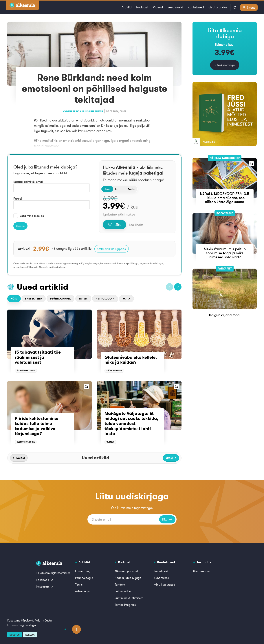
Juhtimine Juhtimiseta (129, 598)
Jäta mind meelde (29, 216)
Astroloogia (105, 299)
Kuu (107, 189)
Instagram (45, 587)
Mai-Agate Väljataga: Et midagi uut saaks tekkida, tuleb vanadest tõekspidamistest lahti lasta (131, 424)
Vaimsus (110, 442)
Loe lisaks (136, 225)
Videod (158, 7)
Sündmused (162, 578)
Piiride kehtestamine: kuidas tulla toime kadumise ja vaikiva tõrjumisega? (36, 426)
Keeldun (30, 635)
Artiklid (127, 7)
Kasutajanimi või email (28, 182)
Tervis (83, 299)
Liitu (114, 225)
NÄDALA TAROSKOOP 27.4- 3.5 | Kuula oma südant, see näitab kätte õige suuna (225, 198)
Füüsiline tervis (93, 111)
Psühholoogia (60, 299)
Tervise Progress (125, 605)
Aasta (131, 189)
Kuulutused (196, 7)
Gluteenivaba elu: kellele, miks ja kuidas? (131, 360)
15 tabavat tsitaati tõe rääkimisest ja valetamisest (38, 357)
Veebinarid (175, 7)
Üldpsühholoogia (26, 371)
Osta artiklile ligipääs (112, 249)
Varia (126, 299)
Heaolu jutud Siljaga (128, 578)
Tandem (120, 585)
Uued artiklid (43, 287)
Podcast (142, 7)
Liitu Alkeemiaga (225, 65)
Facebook (45, 580)
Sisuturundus (218, 7)
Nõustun (14, 635)
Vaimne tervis (72, 111)
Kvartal (119, 189)
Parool (18, 199)
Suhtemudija (123, 591)
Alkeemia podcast (126, 571)
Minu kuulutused (165, 585)
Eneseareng (34, 299)
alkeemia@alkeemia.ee (53, 573)
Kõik (14, 299)
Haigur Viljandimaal (225, 315)
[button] (170, 287)
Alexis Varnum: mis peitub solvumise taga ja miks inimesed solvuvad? (225, 253)
